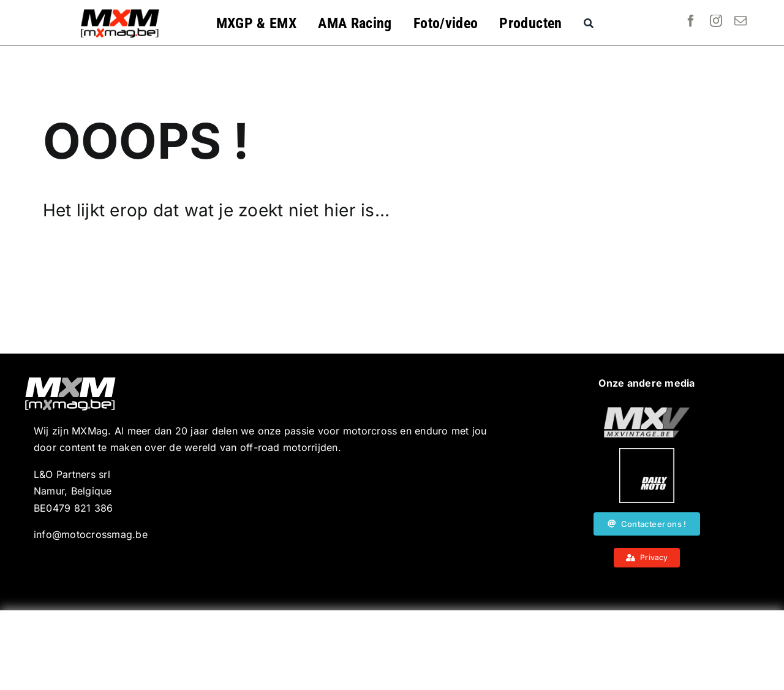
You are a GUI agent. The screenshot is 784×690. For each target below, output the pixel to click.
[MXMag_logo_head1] (120, 12)
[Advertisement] (392, 650)
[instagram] (716, 21)
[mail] (741, 21)
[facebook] (691, 21)
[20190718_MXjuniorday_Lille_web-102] (647, 453)
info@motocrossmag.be (91, 534)
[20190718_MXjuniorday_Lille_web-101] (647, 412)
